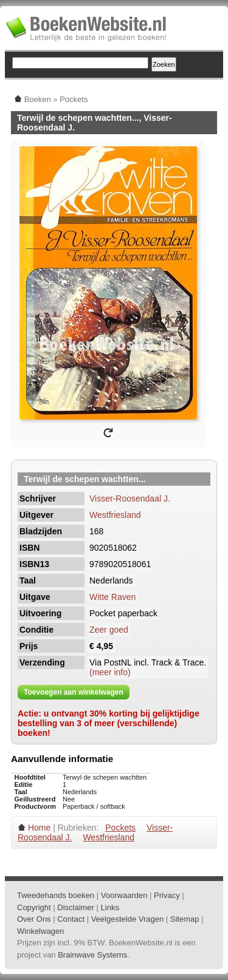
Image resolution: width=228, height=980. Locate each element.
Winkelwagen (40, 931)
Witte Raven (112, 597)
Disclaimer (76, 907)
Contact (71, 919)
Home (39, 828)
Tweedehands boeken (56, 895)
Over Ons (34, 919)
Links (110, 907)
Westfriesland (115, 515)
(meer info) (110, 672)
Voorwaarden (124, 895)
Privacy (167, 895)
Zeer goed (109, 630)
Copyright (34, 907)
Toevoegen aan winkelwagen (74, 692)
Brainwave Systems (92, 955)
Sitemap (185, 919)
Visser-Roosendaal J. (130, 499)
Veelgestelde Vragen (128, 919)
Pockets (120, 828)
